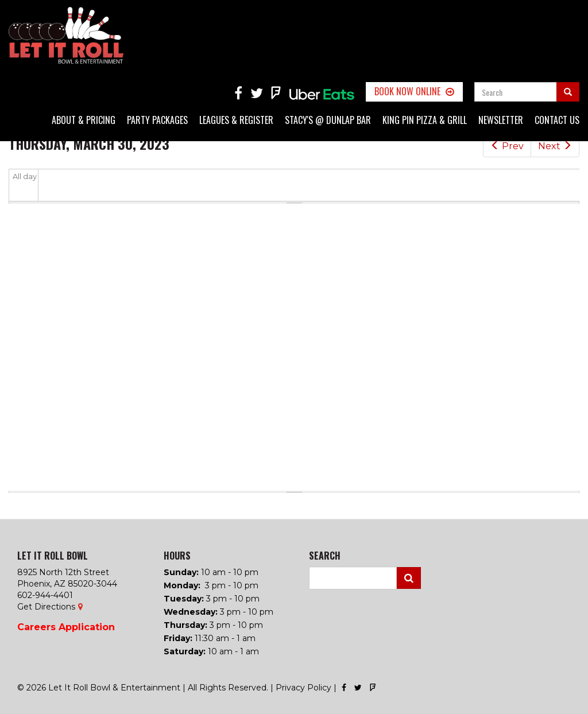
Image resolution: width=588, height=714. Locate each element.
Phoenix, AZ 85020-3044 (67, 584)
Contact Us (557, 120)
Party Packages (157, 120)
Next (555, 146)
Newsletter (501, 120)
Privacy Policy (303, 688)
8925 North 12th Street (63, 572)
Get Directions (46, 607)
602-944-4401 (45, 595)
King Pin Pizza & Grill (425, 120)
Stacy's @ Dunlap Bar (328, 120)
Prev (507, 146)
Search (409, 578)
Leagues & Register (236, 120)
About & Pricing (84, 120)
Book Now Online (407, 91)
